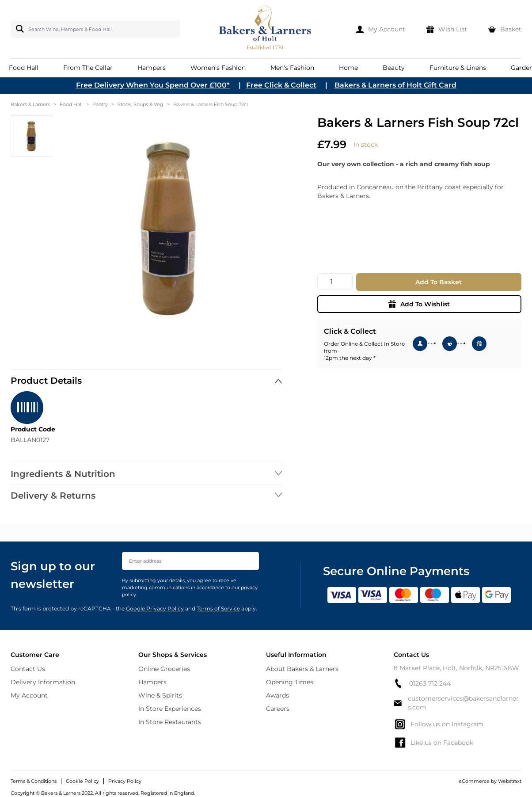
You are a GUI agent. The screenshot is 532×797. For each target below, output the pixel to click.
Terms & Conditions (34, 781)
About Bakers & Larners (302, 669)
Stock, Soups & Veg (141, 104)
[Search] (18, 29)
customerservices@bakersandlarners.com (456, 703)
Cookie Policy (82, 781)
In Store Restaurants (170, 722)
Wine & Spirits (160, 695)
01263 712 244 (422, 683)
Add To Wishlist (419, 304)
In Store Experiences (170, 709)
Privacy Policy (125, 781)
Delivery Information (43, 682)
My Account (29, 695)
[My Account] (381, 29)
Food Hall (71, 104)
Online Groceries (164, 669)
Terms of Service (218, 608)
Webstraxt (510, 781)
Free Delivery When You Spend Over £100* (153, 85)
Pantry (100, 104)
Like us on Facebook (433, 743)
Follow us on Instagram (439, 724)
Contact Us (28, 669)
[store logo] (266, 29)
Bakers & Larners (30, 104)
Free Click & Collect (281, 85)
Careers (278, 709)
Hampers (152, 682)
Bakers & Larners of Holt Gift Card (395, 85)
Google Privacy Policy (155, 608)
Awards (277, 695)
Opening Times (290, 682)
